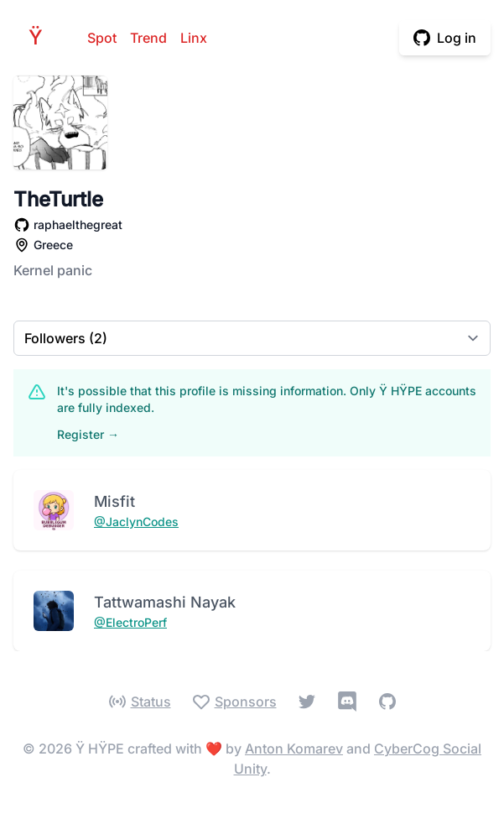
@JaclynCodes (136, 522)
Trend (148, 38)
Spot (102, 38)
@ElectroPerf (130, 622)
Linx (194, 38)
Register (88, 434)
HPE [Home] (40, 37)
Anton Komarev (294, 749)
